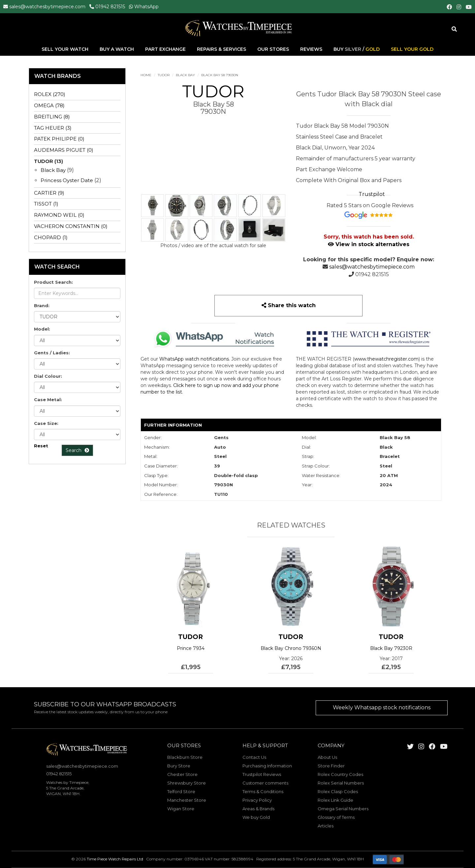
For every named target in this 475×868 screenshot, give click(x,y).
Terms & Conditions (263, 791)
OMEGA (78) (49, 105)
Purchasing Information (267, 766)
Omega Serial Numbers (343, 809)
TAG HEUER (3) (53, 128)
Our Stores (273, 49)
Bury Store (179, 766)
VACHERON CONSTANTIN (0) (71, 226)
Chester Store (182, 774)
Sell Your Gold (412, 49)
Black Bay (185, 75)
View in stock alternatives (369, 244)
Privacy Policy (257, 800)
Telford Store (181, 791)
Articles (326, 826)
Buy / (357, 49)
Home (146, 75)
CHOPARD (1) (51, 237)
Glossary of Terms (336, 817)
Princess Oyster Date (67, 180)
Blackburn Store (185, 757)
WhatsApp (146, 7)
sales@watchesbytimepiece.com (47, 7)
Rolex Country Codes (340, 774)
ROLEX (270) (50, 94)
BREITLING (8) (52, 117)
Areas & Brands (258, 809)
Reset (41, 446)
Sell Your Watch (66, 49)
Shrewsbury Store (187, 783)
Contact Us (254, 757)
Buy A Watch (117, 49)
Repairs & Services (222, 49)
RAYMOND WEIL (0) (59, 215)
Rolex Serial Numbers (341, 783)
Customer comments (265, 783)
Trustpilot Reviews (262, 774)
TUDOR (164, 75)
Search (77, 450)
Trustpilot (372, 194)
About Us (327, 757)
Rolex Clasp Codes (338, 791)
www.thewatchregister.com (386, 359)
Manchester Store (187, 800)
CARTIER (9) (49, 193)
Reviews (311, 49)
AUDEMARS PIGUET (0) (64, 150)
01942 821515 (110, 7)
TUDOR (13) (48, 161)
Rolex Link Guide (335, 800)
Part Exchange (166, 49)
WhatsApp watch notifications (194, 359)
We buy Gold (256, 817)
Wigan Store (181, 809)
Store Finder (331, 766)
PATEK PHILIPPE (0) (59, 139)
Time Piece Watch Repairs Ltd (115, 859)
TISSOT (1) (46, 204)
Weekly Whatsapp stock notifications (382, 707)
